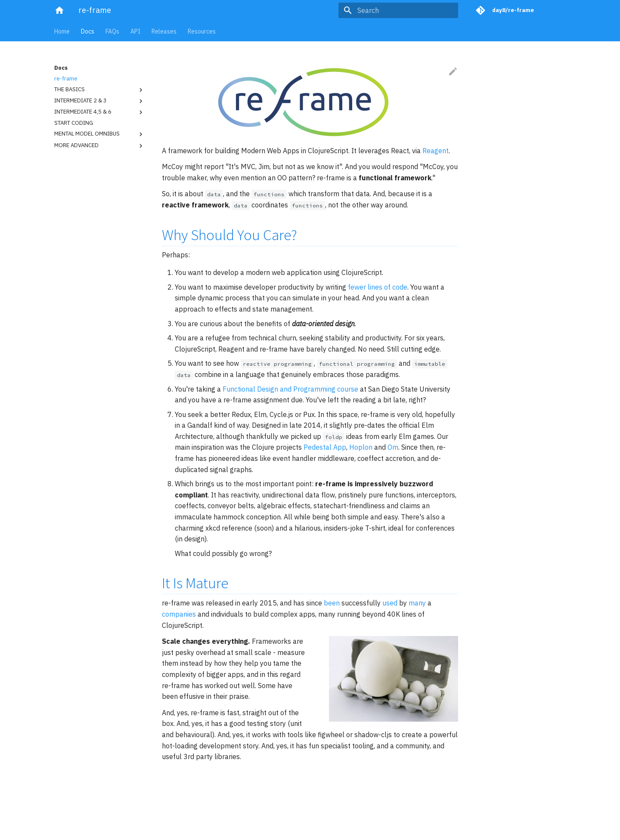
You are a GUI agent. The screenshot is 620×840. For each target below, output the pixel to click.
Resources (202, 31)
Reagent (436, 151)
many (417, 603)
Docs (88, 31)
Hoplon (361, 447)
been (332, 603)
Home (62, 31)
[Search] (408, 10)
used (390, 603)
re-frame (66, 79)
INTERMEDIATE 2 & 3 (99, 101)
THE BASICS (99, 90)
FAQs (112, 31)
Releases (164, 31)
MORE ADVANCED (99, 146)
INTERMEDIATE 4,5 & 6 (99, 112)
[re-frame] (59, 10)
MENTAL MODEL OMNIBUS (99, 134)
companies (179, 614)
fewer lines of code (378, 287)
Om (393, 447)
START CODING (74, 123)
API (135, 31)
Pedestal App (325, 447)
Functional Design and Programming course (290, 389)
